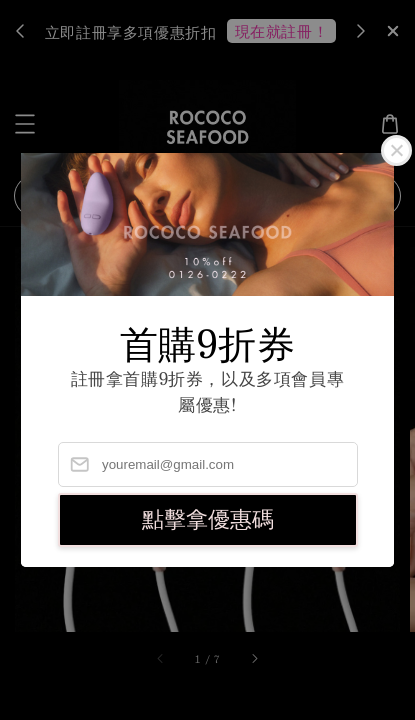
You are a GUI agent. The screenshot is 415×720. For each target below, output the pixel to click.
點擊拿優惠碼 (208, 519)
